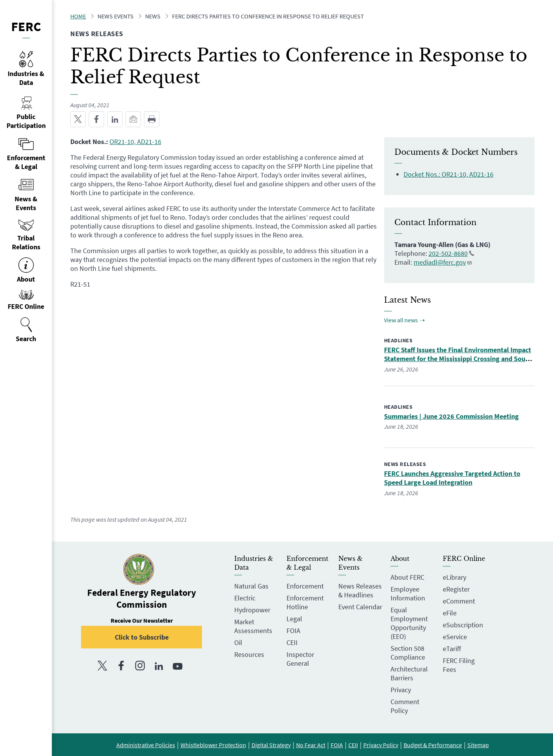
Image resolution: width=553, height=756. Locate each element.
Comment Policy (405, 706)
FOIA (293, 631)
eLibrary (454, 577)
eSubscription (463, 625)
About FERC (407, 577)
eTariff (452, 649)
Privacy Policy (381, 745)
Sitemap (478, 745)
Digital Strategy (271, 745)
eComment (459, 601)
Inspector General (300, 659)
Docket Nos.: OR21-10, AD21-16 (449, 174)
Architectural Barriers (409, 673)
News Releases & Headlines (360, 590)
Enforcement (305, 586)
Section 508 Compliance (408, 653)
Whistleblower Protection (213, 745)
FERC (26, 27)
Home (78, 16)
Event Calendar (360, 607)
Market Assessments (253, 626)
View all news (401, 320)
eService (455, 637)
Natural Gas (251, 586)
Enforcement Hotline (305, 602)
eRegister (456, 589)
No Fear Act (311, 745)
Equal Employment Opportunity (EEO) (409, 623)
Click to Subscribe (142, 637)
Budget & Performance (433, 745)
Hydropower (252, 610)
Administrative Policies (146, 745)
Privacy (401, 690)
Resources (249, 654)
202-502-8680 (451, 253)
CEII (292, 642)
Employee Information (408, 594)
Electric (245, 598)
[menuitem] (26, 330)
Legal (294, 619)
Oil (238, 642)
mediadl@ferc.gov (443, 262)
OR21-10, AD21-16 (135, 142)
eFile (450, 613)
